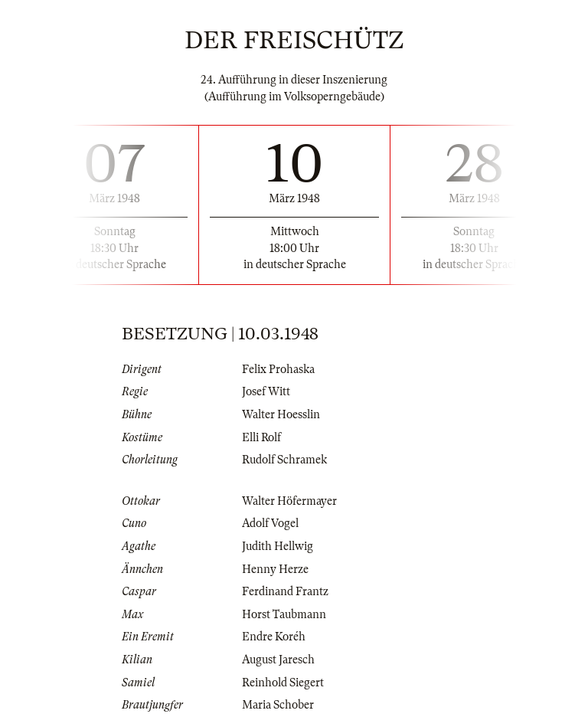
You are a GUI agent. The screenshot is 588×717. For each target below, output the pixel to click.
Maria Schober (278, 705)
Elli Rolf (261, 437)
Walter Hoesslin (281, 414)
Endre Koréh (274, 637)
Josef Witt (266, 391)
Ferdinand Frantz (285, 591)
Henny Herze (275, 569)
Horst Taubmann (284, 614)
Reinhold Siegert (283, 683)
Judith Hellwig (278, 546)
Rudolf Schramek (284, 460)
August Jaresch (278, 660)
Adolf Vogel (270, 523)
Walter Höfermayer (289, 501)
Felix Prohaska (278, 369)
